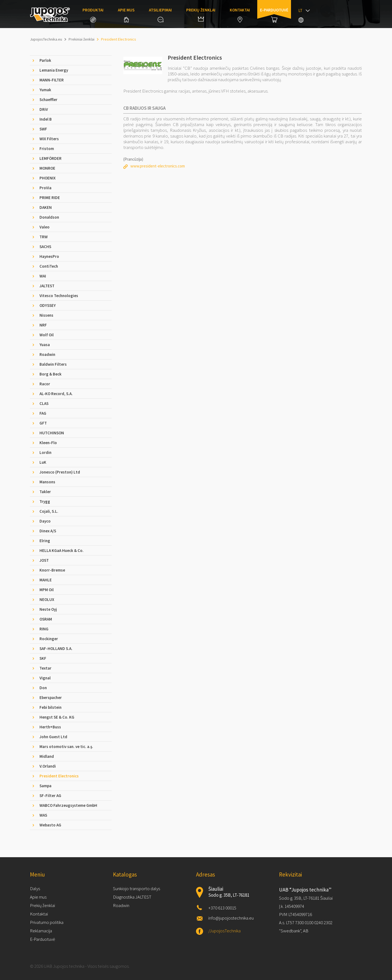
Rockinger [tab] (49, 639)
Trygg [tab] (45, 501)
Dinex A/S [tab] (48, 531)
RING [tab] (44, 629)
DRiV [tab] (44, 109)
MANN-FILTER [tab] (52, 80)
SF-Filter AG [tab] (50, 796)
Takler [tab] (45, 492)
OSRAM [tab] (46, 619)
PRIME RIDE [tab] (50, 198)
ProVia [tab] (45, 188)
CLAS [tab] (44, 403)
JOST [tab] (44, 560)
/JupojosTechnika (224, 931)
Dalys (35, 889)
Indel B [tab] (46, 119)
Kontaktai (240, 15)
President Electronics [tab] (59, 776)
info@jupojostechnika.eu (231, 918)
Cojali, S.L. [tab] (49, 511)
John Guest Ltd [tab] (53, 737)
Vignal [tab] (45, 678)
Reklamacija (41, 931)
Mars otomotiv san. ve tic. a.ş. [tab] (66, 747)
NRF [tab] (43, 325)
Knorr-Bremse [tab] (52, 570)
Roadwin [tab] (47, 354)
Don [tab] (43, 688)
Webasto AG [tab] (50, 825)
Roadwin (121, 905)
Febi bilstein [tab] (50, 707)
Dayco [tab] (45, 521)
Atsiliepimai (160, 15)
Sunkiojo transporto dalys (137, 889)
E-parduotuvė (274, 15)
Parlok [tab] (45, 60)
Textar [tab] (45, 668)
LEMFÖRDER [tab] (50, 158)
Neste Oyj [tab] (48, 609)
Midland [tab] (47, 756)
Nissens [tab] (46, 315)
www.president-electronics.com (158, 166)
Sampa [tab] (45, 786)
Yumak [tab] (45, 90)
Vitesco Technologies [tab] (59, 296)
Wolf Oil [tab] (47, 335)
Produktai (93, 15)
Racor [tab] (45, 384)
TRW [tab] (44, 237)
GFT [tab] (43, 423)
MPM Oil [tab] (47, 590)
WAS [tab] (43, 815)
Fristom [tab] (47, 149)
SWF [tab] (43, 129)
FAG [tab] (43, 413)
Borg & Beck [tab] (50, 374)
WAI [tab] (43, 276)
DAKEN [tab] (46, 207)
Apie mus (126, 15)
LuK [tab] (43, 462)
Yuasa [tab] (45, 345)
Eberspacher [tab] (51, 697)
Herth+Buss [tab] (50, 727)
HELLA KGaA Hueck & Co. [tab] (62, 550)
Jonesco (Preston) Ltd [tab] (60, 472)
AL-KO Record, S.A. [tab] (56, 394)
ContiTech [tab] (49, 266)
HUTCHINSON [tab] (52, 433)
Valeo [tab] (45, 227)
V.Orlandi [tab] (48, 766)
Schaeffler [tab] (48, 100)
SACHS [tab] (45, 247)
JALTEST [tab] (47, 286)
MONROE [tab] (47, 168)
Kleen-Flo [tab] (48, 443)
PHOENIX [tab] (48, 178)
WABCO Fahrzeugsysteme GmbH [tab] (68, 805)
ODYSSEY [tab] (48, 305)
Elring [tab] (45, 541)
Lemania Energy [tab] (54, 70)
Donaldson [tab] (49, 217)
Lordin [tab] (45, 452)
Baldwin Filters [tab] (53, 364)
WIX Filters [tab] (49, 139)
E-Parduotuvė (42, 939)
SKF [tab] (43, 658)
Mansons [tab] (47, 482)
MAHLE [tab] (46, 580)
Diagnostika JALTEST (132, 897)
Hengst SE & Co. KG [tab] (57, 717)
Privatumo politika (47, 922)
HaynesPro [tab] (49, 256)
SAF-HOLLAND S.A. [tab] (56, 648)
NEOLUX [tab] (47, 599)
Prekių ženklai (201, 14)
